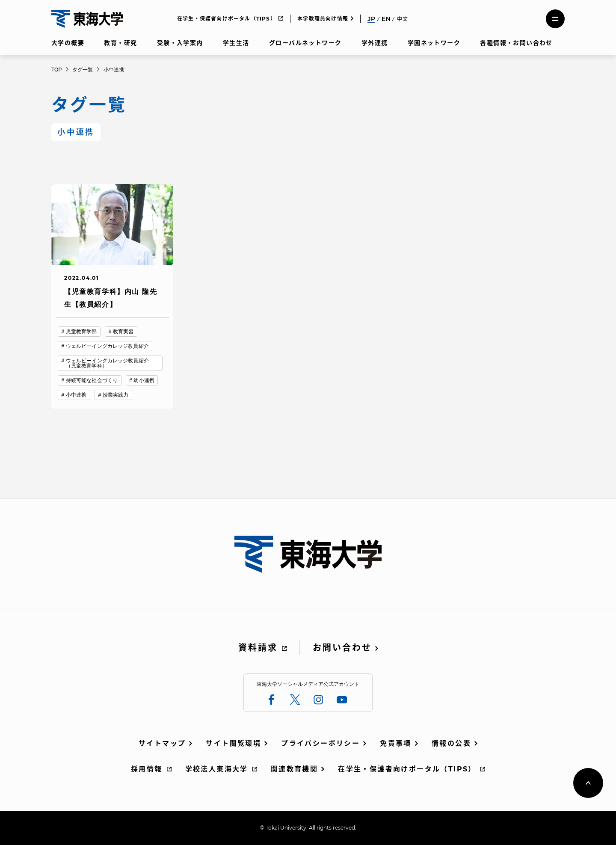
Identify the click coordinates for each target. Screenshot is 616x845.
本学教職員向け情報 (323, 19)
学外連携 (375, 43)
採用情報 (147, 769)
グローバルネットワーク (305, 43)
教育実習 (123, 332)
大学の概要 (68, 43)
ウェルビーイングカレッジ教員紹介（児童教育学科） (107, 363)
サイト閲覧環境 (233, 743)
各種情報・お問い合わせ (516, 43)
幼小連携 (144, 380)
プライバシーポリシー (320, 743)
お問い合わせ (342, 648)
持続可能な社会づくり (92, 380)
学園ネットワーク (434, 43)
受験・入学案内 (180, 43)
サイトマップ (162, 743)
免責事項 (396, 743)
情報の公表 (451, 743)
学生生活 (236, 43)
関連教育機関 (294, 769)
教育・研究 (120, 43)
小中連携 (76, 395)
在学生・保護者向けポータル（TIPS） (227, 19)
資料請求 (258, 648)
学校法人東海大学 (217, 769)
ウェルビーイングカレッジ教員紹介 (107, 346)
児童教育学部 (81, 332)
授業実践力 (116, 395)
